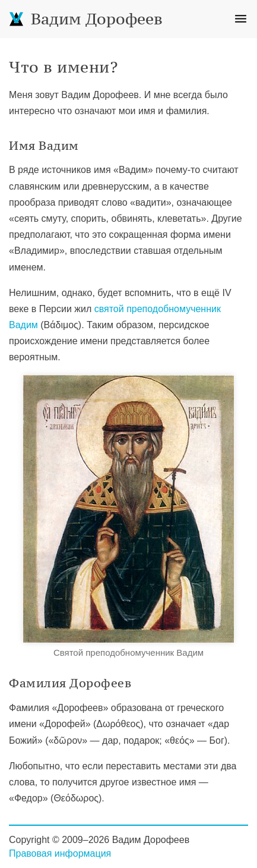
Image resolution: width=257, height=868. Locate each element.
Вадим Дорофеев (86, 19)
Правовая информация (60, 853)
